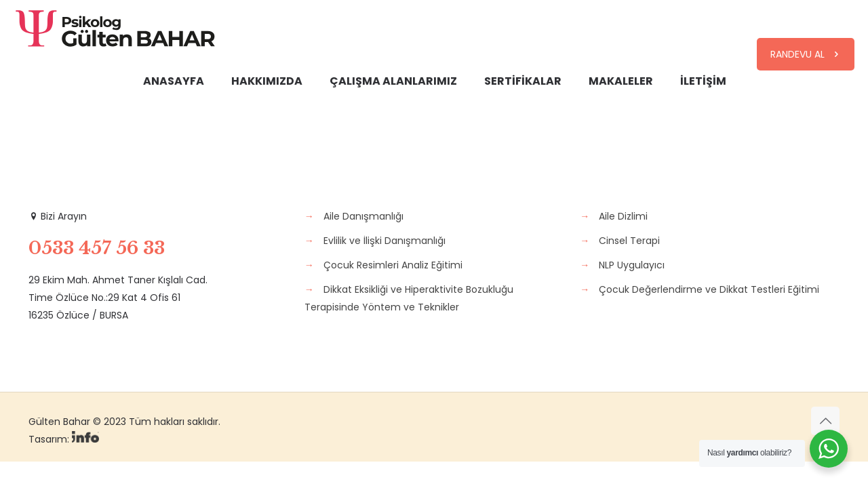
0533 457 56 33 (97, 248)
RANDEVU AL (806, 54)
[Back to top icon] (825, 421)
